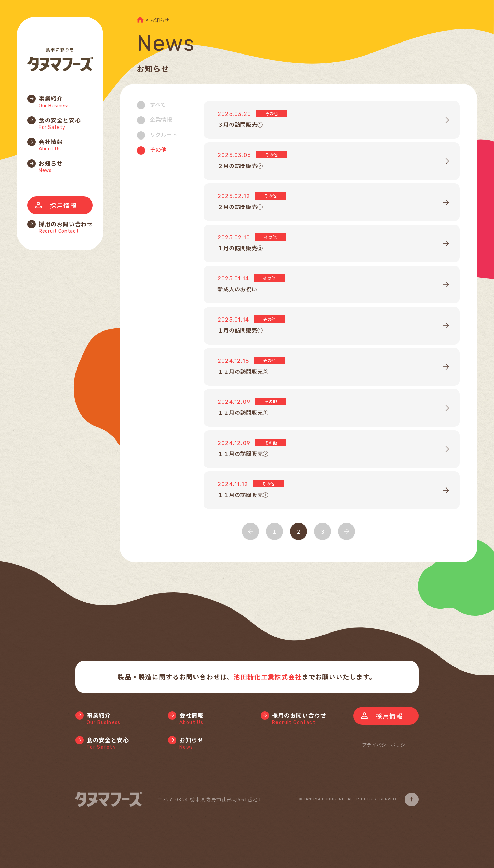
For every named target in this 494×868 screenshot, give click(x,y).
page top (412, 799)
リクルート (164, 134)
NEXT (346, 531)
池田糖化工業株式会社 (268, 677)
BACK (250, 531)
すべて (158, 104)
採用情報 (63, 205)
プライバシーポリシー (386, 745)
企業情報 (161, 119)
